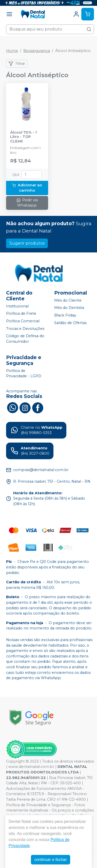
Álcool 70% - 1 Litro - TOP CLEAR (23, 137)
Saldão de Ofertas (70, 323)
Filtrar (17, 64)
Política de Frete (21, 314)
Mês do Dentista (69, 308)
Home (12, 51)
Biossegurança (37, 51)
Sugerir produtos (27, 243)
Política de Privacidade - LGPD (24, 373)
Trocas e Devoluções (25, 329)
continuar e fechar (50, 860)
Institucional (17, 306)
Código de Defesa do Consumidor (25, 339)
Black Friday (65, 315)
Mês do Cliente (68, 300)
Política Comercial (23, 321)
